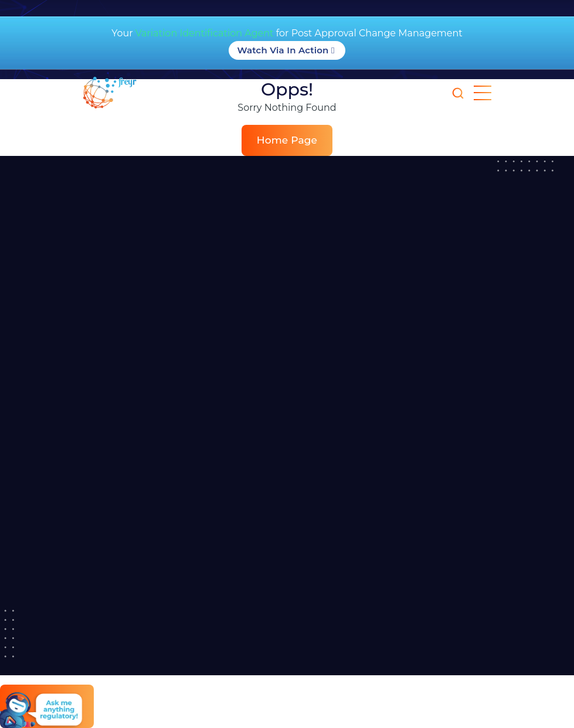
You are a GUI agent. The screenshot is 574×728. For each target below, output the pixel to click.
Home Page (287, 140)
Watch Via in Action (287, 50)
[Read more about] (144, 93)
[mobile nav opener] (483, 93)
